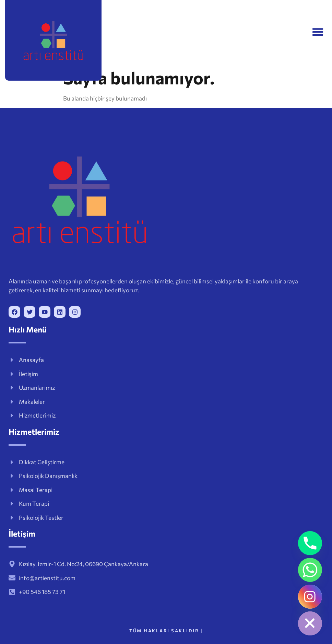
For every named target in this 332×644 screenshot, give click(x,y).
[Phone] (310, 543)
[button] (318, 32)
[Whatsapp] (310, 570)
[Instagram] (310, 597)
